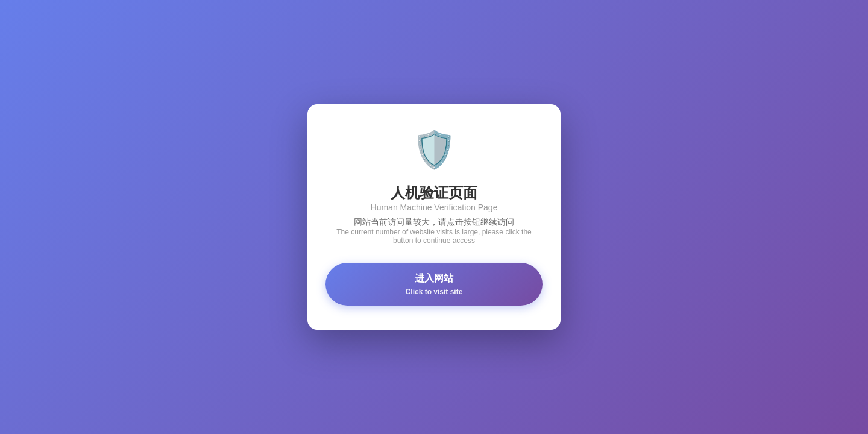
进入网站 (434, 285)
